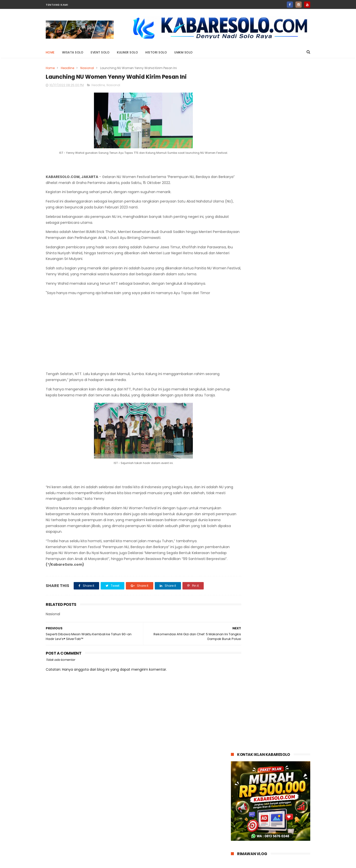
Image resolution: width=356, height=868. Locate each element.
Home (50, 52)
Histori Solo (156, 52)
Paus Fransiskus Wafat (277, 416)
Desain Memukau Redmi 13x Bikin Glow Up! (281, 280)
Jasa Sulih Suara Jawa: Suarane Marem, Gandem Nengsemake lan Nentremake (280, 259)
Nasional (87, 68)
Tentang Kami (57, 5)
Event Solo (100, 52)
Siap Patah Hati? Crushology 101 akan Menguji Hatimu (283, 302)
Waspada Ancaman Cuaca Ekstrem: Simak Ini (282, 441)
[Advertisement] (134, 341)
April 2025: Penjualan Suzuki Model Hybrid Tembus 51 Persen (281, 372)
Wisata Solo (73, 52)
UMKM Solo (184, 52)
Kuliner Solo (128, 52)
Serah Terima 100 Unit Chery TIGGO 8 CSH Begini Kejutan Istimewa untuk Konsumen (282, 350)
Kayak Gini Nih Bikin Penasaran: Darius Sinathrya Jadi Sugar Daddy (282, 327)
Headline (67, 68)
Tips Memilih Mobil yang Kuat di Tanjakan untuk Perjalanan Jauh (283, 466)
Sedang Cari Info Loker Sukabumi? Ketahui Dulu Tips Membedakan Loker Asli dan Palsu (283, 397)
